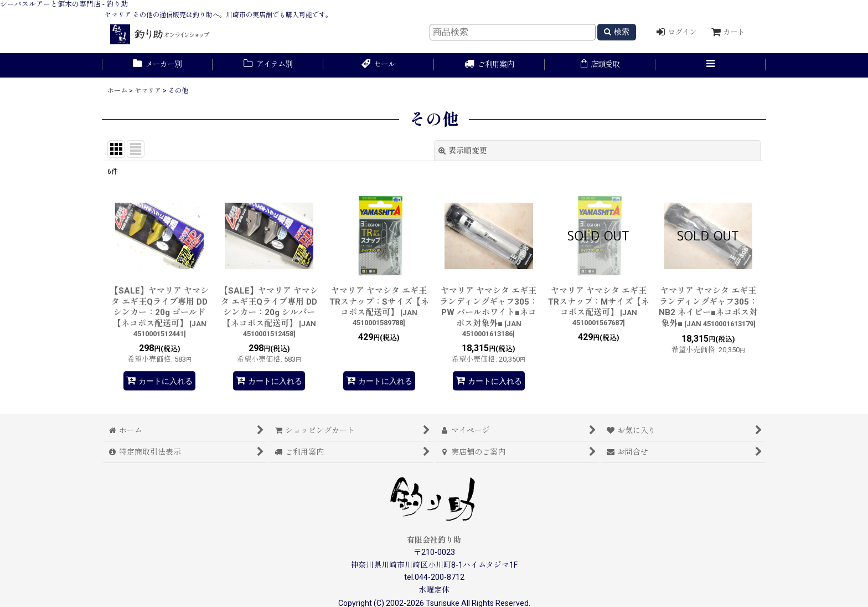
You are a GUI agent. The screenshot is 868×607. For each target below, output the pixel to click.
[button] (711, 65)
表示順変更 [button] (463, 151)
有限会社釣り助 (434, 540)
